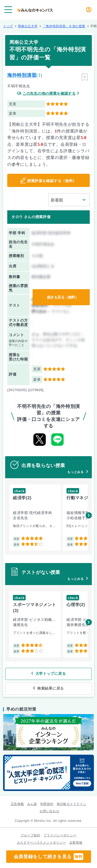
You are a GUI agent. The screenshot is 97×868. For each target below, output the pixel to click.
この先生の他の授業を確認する (49, 93)
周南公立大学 (28, 26)
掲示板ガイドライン (71, 804)
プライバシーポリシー (60, 835)
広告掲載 (17, 804)
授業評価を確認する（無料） (52, 181)
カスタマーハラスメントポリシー (42, 843)
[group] (35, 518)
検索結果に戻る (51, 688)
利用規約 (47, 804)
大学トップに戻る (51, 673)
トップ (8, 26)
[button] (89, 515)
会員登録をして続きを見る (49, 857)
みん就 (32, 804)
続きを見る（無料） (63, 297)
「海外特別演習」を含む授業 (64, 26)
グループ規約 (31, 835)
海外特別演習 (22, 75)
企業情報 (76, 843)
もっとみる (76, 472)
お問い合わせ (49, 811)
